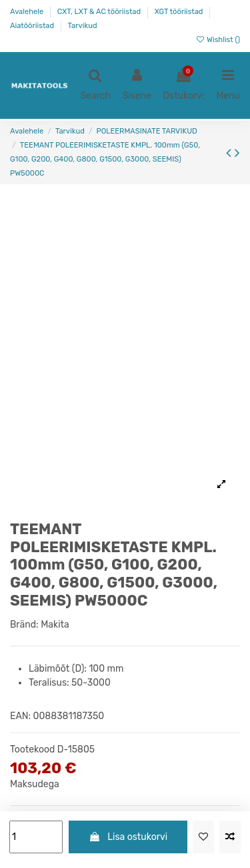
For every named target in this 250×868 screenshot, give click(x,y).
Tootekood (32, 749)
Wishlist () (218, 40)
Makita (55, 625)
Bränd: (24, 625)
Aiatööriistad (33, 26)
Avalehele (28, 12)
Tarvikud (83, 26)
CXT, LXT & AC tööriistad (100, 12)
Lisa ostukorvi (128, 837)
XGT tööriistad (180, 12)
